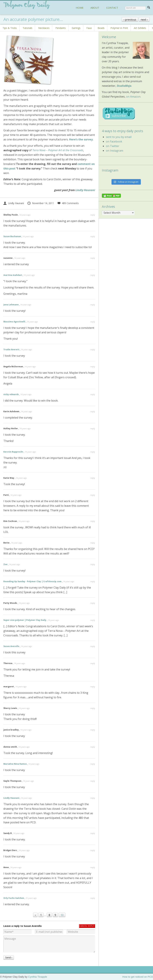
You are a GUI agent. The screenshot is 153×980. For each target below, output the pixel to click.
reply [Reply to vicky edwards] (93, 394)
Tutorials (28, 28)
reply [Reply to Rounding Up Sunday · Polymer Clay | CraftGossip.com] (93, 581)
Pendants (61, 28)
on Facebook (114, 141)
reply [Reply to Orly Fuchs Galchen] (93, 898)
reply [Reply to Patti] (93, 495)
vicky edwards (11, 394)
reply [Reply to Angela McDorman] (93, 367)
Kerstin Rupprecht (13, 452)
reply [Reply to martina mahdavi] (93, 275)
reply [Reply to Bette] (93, 543)
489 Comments (68, 203)
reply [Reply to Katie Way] (93, 478)
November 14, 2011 (40, 203)
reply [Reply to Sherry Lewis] (93, 708)
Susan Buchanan (12, 236)
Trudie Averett (11, 349)
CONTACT (112, 8)
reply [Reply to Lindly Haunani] (93, 798)
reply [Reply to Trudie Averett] (93, 349)
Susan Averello (11, 646)
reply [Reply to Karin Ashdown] (93, 411)
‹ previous (130, 20)
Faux (89, 28)
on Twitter (113, 146)
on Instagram (115, 151)
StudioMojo (124, 86)
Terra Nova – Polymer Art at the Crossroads (58, 150)
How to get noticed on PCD (138, 977)
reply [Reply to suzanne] (93, 258)
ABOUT (95, 8)
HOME (80, 8)
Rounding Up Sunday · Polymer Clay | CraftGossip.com (32, 581)
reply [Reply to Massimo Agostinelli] (93, 322)
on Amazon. (134, 97)
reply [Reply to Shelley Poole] (93, 215)
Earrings (76, 28)
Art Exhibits (140, 28)
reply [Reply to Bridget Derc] (93, 850)
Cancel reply (87, 926)
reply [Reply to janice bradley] (93, 730)
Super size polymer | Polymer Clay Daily (25, 620)
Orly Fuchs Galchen (14, 898)
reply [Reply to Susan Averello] (93, 646)
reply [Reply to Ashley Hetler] (93, 428)
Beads (101, 28)
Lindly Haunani (85, 190)
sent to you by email (119, 137)
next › (144, 20)
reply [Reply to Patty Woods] (93, 603)
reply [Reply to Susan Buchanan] (93, 236)
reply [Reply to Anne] (93, 867)
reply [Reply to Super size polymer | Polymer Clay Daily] (93, 620)
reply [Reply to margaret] (93, 687)
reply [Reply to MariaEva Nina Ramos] (93, 764)
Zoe (5, 564)
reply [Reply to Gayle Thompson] (93, 781)
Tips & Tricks (10, 28)
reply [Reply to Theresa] (93, 663)
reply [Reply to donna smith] (93, 747)
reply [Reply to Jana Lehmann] (93, 305)
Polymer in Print (119, 28)
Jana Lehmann (11, 305)
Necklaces (44, 28)
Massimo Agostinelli (14, 322)
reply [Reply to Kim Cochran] (93, 521)
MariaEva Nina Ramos (15, 764)
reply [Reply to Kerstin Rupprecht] (93, 452)
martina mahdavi (13, 275)
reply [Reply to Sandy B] (93, 833)
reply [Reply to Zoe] (93, 564)
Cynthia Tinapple (38, 977)
